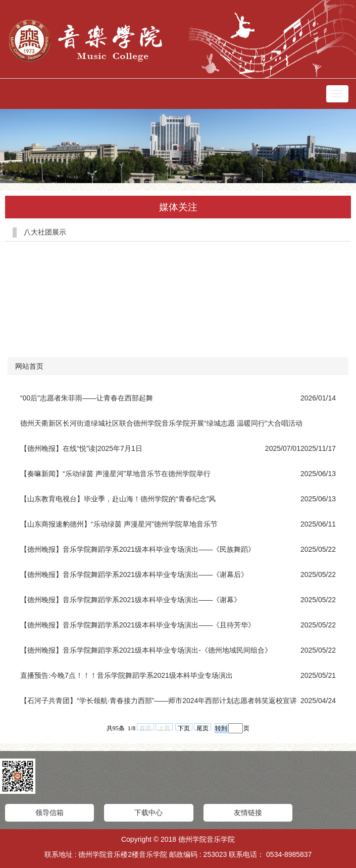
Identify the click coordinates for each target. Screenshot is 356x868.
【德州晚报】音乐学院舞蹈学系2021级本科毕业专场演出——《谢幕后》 (134, 574)
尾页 (202, 728)
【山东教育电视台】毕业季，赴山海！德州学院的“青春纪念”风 (118, 499)
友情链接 (248, 813)
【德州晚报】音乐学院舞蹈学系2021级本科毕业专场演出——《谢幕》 (131, 600)
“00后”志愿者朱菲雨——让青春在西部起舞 (87, 398)
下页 (184, 728)
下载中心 (148, 813)
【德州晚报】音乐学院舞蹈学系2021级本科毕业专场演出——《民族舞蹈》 (138, 549)
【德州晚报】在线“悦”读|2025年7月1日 (81, 448)
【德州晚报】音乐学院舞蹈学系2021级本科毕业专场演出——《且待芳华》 (138, 625)
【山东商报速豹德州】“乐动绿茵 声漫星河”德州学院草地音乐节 (119, 524)
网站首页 (29, 366)
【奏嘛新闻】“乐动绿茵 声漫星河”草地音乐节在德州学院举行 (115, 474)
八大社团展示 (45, 232)
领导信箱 (49, 813)
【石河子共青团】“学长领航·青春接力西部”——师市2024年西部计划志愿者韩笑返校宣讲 (159, 701)
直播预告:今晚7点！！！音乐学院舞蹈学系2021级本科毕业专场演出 (126, 675)
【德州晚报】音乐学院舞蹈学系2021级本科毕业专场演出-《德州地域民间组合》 (146, 650)
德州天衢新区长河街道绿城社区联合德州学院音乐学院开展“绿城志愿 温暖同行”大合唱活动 (161, 423)
